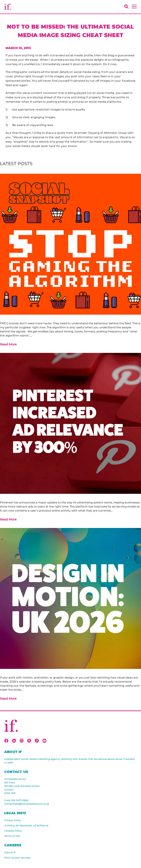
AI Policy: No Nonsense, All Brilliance (26, 826)
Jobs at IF (10, 852)
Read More (8, 344)
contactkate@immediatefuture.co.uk (27, 804)
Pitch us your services (17, 858)
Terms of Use (12, 836)
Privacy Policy (13, 820)
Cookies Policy (13, 831)
